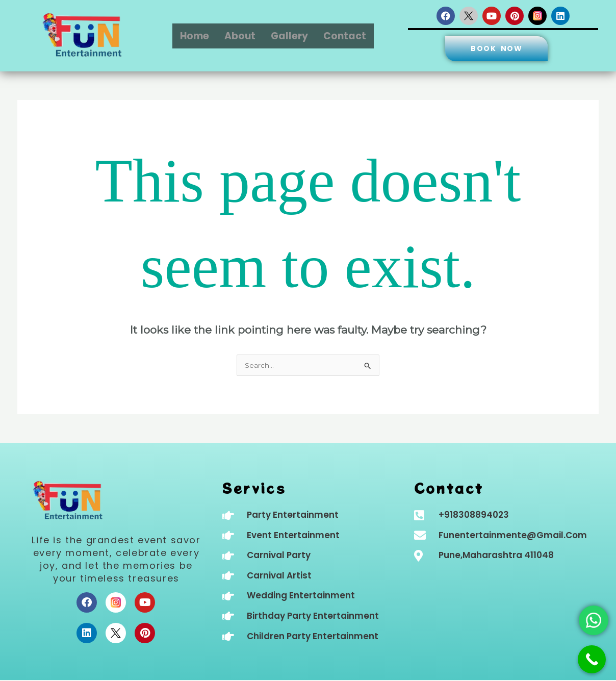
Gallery (289, 36)
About (240, 36)
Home (195, 36)
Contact (345, 36)
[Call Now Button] (592, 659)
